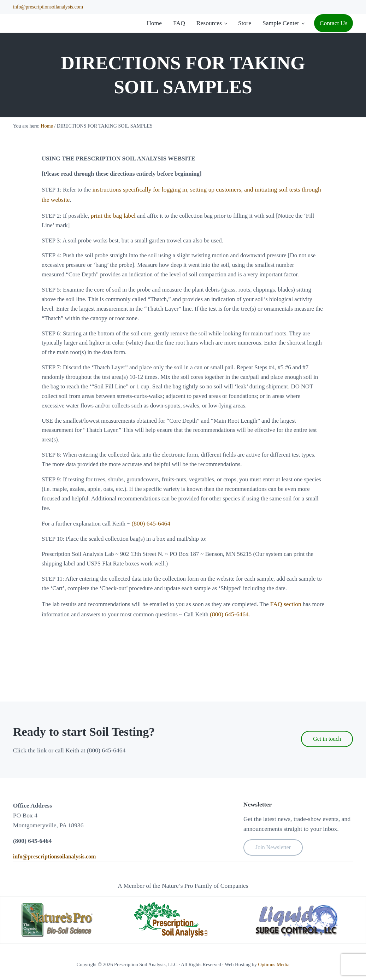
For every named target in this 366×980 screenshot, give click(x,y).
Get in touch (327, 739)
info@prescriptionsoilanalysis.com (48, 7)
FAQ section (296, 658)
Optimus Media (274, 965)
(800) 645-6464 (155, 566)
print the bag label (115, 247)
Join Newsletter (273, 848)
